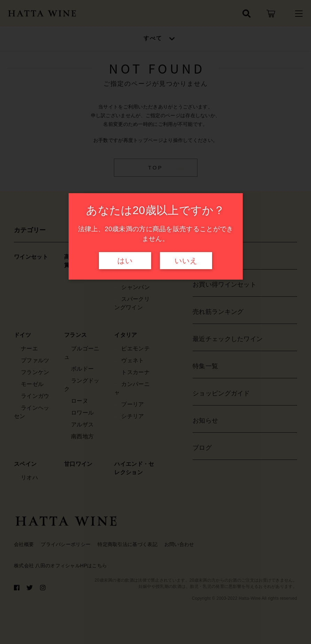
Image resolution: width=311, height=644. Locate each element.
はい (125, 261)
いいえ (186, 261)
